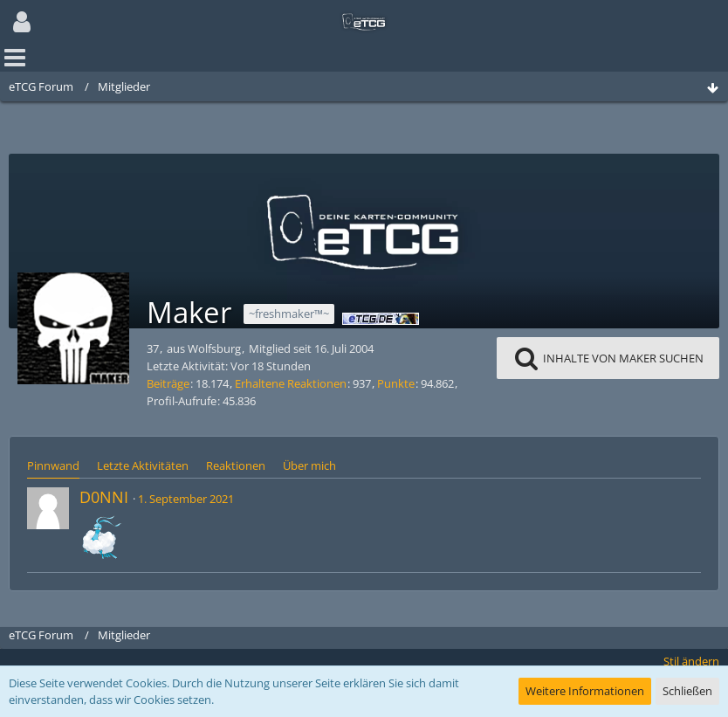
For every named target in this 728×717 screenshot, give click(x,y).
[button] (22, 22)
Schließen (687, 691)
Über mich (309, 465)
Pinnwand (53, 465)
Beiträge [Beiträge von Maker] (168, 383)
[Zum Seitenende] (712, 89)
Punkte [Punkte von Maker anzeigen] (396, 383)
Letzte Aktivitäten (143, 465)
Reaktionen (236, 465)
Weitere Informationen (585, 691)
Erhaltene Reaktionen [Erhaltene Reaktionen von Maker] (291, 383)
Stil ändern (691, 661)
